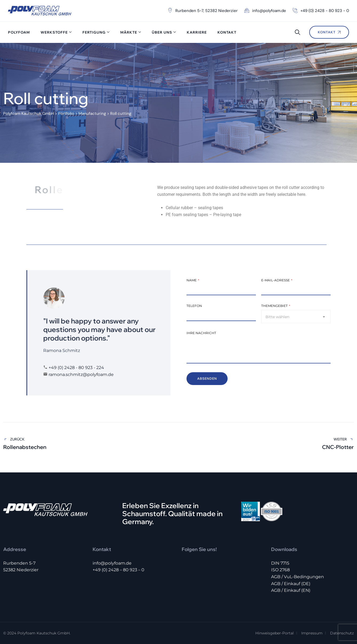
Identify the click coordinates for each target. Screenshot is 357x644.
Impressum (312, 633)
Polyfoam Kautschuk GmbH (43, 633)
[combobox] (296, 317)
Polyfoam (19, 32)
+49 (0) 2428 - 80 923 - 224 (76, 368)
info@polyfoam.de (112, 563)
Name (193, 280)
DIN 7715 (280, 563)
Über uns (162, 32)
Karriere (197, 32)
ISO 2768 (280, 570)
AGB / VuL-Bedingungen (297, 577)
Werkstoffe (54, 32)
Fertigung (94, 32)
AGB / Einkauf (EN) (291, 590)
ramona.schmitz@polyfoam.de (81, 374)
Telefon (194, 306)
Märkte (129, 32)
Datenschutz (342, 633)
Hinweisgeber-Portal (275, 633)
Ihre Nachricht (201, 333)
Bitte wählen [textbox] (277, 317)
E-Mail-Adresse (277, 280)
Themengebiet (276, 306)
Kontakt (227, 32)
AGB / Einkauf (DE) (291, 584)
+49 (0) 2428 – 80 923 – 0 (118, 570)
